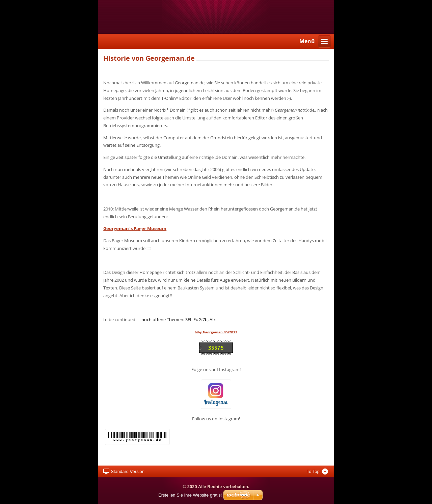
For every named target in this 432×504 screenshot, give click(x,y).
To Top (313, 471)
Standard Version (128, 471)
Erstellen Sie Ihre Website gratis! (190, 495)
